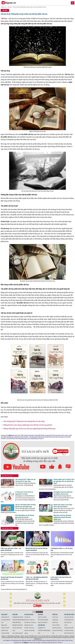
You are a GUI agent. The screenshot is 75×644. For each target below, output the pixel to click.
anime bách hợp (47, 437)
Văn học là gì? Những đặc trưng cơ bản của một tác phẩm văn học (29, 7)
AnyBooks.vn (42, 628)
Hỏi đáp (9, 7)
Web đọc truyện (5, 628)
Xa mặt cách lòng (69, 630)
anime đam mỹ (56, 437)
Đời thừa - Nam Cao (29, 620)
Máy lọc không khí (43, 622)
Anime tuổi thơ (56, 625)
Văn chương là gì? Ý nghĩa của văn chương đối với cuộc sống (24, 421)
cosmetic (3, 439)
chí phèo (26, 437)
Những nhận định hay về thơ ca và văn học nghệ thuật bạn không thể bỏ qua (29, 429)
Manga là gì (55, 620)
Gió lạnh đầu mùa (69, 620)
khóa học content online (57, 435)
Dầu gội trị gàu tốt (18, 625)
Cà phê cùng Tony (57, 628)
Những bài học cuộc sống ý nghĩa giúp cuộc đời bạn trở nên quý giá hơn (28, 425)
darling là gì (10, 437)
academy (48, 435)
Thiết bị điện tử (5, 617)
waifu (66, 435)
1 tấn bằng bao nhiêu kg (35, 437)
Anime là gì (55, 617)
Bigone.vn (4, 7)
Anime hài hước (11, 439)
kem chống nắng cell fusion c (36, 439)
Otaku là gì (55, 622)
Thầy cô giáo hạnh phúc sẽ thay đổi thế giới (33, 435)
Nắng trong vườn (29, 625)
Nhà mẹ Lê (27, 630)
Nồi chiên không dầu (43, 620)
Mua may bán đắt (69, 628)
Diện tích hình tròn (69, 633)
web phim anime (18, 437)
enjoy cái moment (66, 437)
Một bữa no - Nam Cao (30, 622)
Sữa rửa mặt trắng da (18, 620)
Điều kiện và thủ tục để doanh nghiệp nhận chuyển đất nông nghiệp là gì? (62, 517)
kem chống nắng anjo (21, 439)
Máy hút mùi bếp (42, 617)
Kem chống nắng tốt (18, 633)
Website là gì (4, 630)
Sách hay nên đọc (69, 617)
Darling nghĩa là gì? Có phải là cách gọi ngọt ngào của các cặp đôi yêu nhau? (64, 481)
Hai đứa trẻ (27, 617)
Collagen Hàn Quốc (18, 617)
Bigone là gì (4, 625)
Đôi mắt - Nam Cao (29, 628)
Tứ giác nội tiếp (5, 633)
